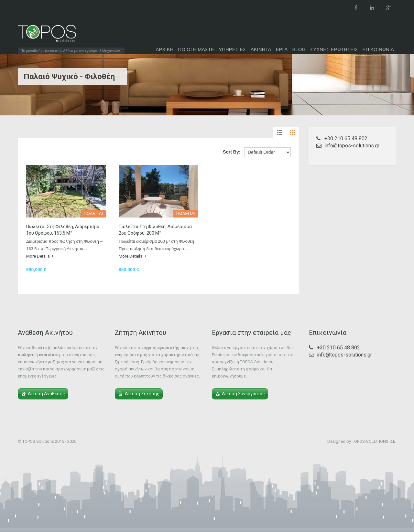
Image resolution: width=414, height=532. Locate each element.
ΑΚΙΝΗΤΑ (261, 49)
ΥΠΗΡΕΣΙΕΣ (232, 49)
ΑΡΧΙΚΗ (164, 49)
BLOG (299, 49)
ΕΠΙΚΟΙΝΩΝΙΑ (378, 49)
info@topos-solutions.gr (352, 146)
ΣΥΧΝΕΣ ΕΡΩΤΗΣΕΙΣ (334, 49)
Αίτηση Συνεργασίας (243, 394)
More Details (40, 256)
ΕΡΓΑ (282, 49)
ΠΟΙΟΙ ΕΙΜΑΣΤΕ (196, 49)
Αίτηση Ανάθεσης (46, 394)
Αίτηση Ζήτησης (142, 394)
